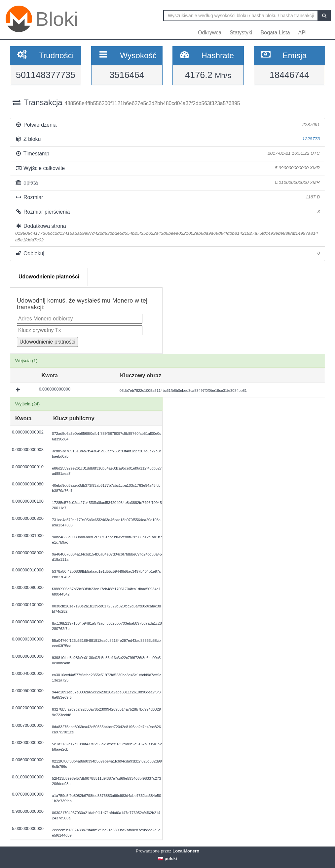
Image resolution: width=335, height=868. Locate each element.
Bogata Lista (275, 33)
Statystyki (241, 33)
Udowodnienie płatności (49, 277)
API (303, 33)
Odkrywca (210, 33)
